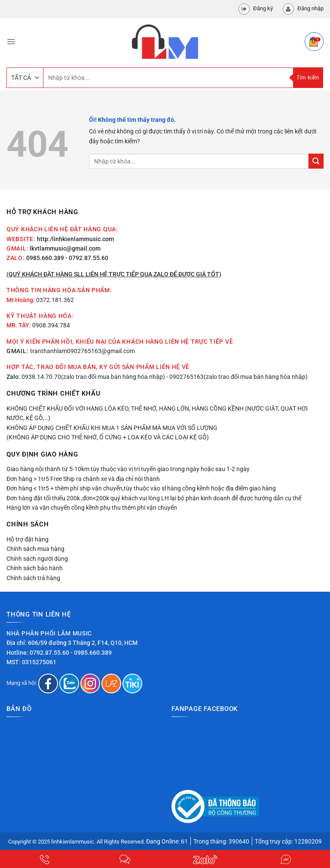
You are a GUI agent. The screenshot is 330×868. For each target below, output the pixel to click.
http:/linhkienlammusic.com (75, 239)
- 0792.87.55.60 (87, 258)
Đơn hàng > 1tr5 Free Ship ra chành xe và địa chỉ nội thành (83, 479)
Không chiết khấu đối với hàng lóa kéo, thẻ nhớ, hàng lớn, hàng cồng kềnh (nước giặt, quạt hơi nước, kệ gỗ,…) (157, 413)
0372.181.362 (55, 300)
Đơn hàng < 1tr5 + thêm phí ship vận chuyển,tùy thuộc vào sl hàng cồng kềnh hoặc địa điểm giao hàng (141, 488)
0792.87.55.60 (49, 653)
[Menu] (11, 42)
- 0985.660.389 (91, 653)
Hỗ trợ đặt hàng (27, 539)
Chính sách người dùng (37, 559)
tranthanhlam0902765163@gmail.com (82, 351)
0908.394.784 (51, 325)
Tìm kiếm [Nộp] (308, 78)
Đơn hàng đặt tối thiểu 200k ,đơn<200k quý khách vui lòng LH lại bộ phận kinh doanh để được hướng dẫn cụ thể (154, 498)
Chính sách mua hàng (35, 549)
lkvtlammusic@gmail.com (65, 248)
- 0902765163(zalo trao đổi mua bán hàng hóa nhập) (237, 377)
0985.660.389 (45, 258)
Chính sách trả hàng (33, 578)
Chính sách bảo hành (35, 568)
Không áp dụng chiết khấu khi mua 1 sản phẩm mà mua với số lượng (112, 428)
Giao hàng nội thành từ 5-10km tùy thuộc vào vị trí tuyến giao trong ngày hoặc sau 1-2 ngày (128, 469)
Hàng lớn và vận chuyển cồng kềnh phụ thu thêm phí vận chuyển (92, 508)
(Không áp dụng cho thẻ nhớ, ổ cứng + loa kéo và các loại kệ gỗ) (108, 437)
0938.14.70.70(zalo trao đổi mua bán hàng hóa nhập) (93, 377)
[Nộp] (316, 161)
